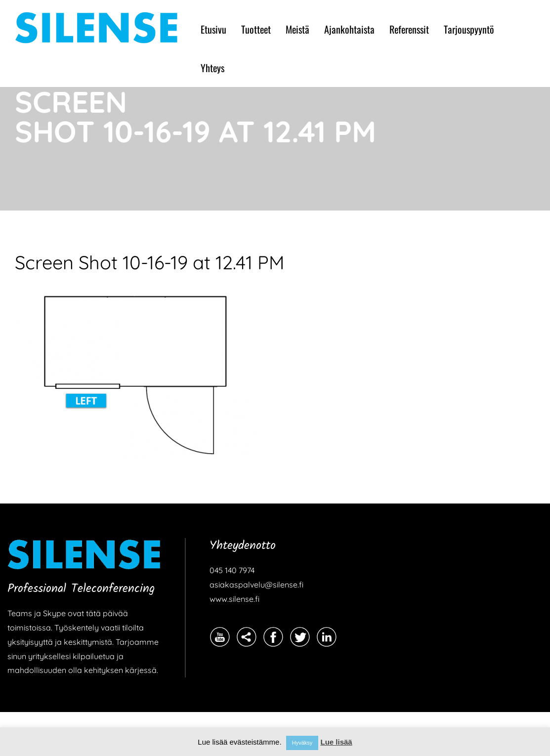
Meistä (297, 29)
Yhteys (212, 68)
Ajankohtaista (349, 29)
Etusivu (213, 29)
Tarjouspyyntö (469, 29)
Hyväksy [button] (302, 743)
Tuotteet (256, 29)
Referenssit (409, 29)
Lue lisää (336, 742)
